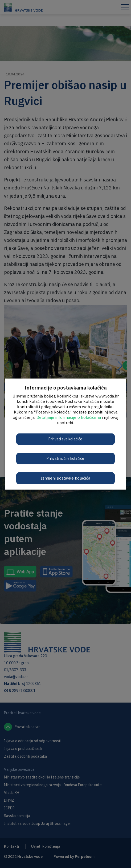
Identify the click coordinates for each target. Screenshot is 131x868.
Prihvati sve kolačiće (65, 439)
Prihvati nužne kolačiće (65, 459)
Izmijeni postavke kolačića (65, 478)
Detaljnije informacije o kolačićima (69, 417)
